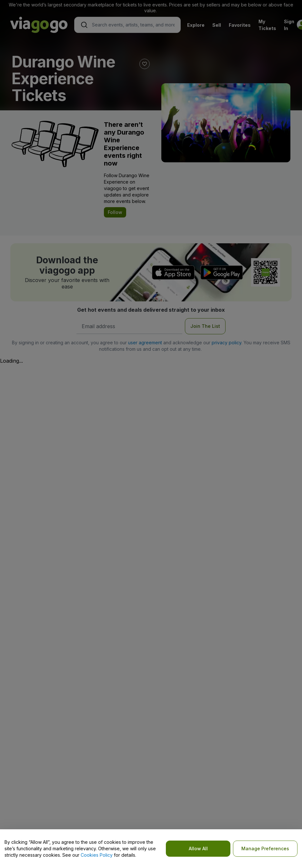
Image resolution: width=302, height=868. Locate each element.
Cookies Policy (97, 855)
